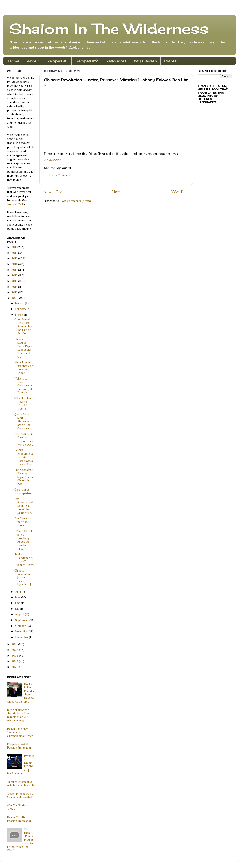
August (20, 614)
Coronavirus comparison (23, 491)
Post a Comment (60, 175)
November (22, 631)
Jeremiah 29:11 (15, 204)
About (33, 61)
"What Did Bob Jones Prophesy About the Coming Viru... (23, 540)
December (22, 637)
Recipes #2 (87, 61)
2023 (15, 656)
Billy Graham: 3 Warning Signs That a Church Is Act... (24, 477)
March (20, 315)
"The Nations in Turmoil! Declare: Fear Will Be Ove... (24, 439)
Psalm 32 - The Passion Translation (19, 819)
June (18, 603)
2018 (15, 287)
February (21, 309)
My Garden (145, 61)
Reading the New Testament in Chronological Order (20, 732)
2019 (15, 292)
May (18, 597)
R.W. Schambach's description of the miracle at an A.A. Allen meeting (18, 715)
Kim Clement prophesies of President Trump (24, 368)
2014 (15, 264)
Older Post (180, 192)
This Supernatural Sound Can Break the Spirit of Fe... (24, 506)
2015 (15, 270)
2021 (15, 644)
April (18, 592)
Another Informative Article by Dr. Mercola (21, 783)
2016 (15, 275)
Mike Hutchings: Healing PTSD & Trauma (24, 403)
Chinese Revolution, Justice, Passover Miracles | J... (23, 577)
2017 (15, 281)
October (21, 626)
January (20, 303)
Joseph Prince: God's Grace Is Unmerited (20, 795)
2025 (15, 667)
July (18, 609)
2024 (15, 661)
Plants (170, 61)
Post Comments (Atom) (76, 201)
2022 (15, 650)
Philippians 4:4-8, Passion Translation (19, 746)
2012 (15, 253)
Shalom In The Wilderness (109, 29)
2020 (15, 298)
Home (13, 61)
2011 (14, 247)
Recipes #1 (57, 61)
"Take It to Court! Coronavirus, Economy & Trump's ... (24, 385)
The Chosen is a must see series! (24, 522)
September (22, 620)
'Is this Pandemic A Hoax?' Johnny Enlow (24, 560)
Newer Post (54, 192)
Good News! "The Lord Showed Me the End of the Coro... (23, 326)
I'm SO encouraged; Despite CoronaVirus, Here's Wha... (24, 457)
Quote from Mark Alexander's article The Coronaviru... (24, 421)
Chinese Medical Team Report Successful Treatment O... (24, 348)
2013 (15, 258)
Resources (116, 61)
